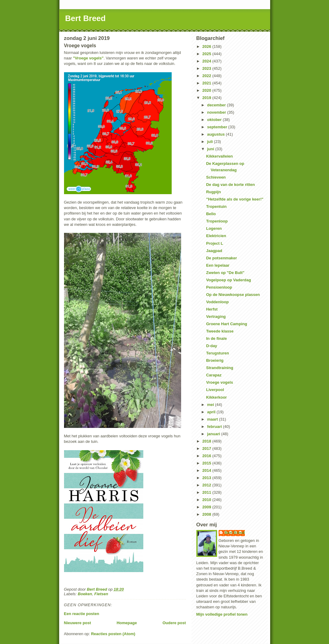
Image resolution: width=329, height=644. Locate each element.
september (218, 127)
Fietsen (101, 594)
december (217, 105)
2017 (207, 448)
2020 (207, 90)
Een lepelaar (218, 265)
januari (214, 434)
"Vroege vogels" (88, 58)
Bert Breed (86, 18)
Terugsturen (218, 353)
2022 (207, 76)
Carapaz (214, 375)
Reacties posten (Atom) (113, 634)
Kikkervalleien (219, 156)
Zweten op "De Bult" (225, 273)
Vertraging (216, 317)
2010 (207, 500)
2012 (207, 485)
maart (213, 419)
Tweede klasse (220, 331)
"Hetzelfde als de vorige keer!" (235, 199)
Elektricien (216, 236)
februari (215, 427)
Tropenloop (217, 221)
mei (211, 405)
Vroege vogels (220, 382)
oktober (215, 120)
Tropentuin (216, 206)
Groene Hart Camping (227, 324)
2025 (207, 54)
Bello (211, 214)
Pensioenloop (219, 287)
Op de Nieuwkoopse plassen (233, 295)
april (212, 412)
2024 (207, 61)
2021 (207, 83)
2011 (207, 492)
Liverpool (215, 390)
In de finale (216, 338)
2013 (207, 478)
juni (211, 149)
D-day (212, 346)
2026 (207, 46)
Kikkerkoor (216, 397)
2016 (207, 456)
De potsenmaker (222, 258)
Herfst (212, 309)
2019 (207, 98)
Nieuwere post (78, 623)
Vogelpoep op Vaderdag (229, 280)
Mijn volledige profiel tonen (222, 614)
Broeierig (215, 360)
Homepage (127, 623)
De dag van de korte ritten (231, 185)
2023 (207, 68)
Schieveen (216, 177)
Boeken (85, 594)
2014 (207, 470)
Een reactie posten (82, 614)
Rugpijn (213, 192)
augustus (216, 134)
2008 (207, 514)
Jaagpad (214, 251)
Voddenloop (217, 302)
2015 (207, 463)
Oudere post (174, 623)
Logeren (214, 228)
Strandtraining (220, 368)
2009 (207, 507)
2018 (207, 441)
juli (210, 142)
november (217, 112)
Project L (215, 243)
